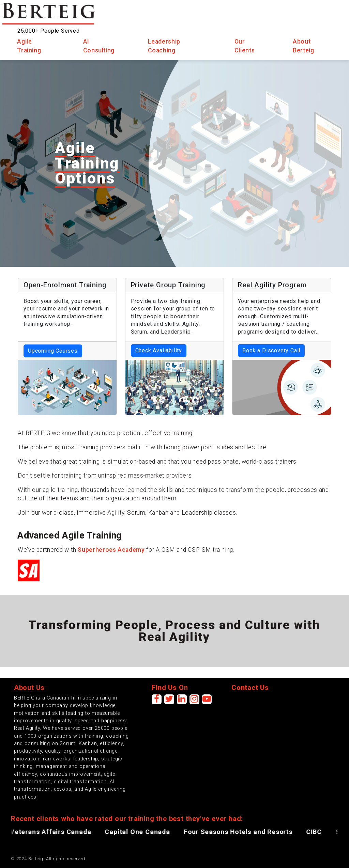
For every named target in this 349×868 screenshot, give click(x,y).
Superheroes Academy (111, 550)
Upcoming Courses (53, 351)
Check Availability (159, 350)
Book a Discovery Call (271, 350)
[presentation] (283, 708)
